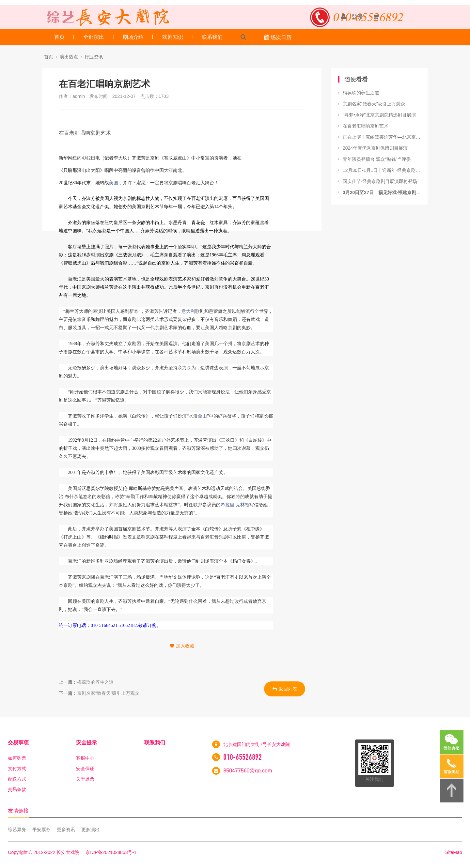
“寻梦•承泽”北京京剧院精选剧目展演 (379, 115)
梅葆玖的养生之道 (95, 682)
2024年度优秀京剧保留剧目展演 (375, 148)
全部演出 (94, 37)
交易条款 (17, 789)
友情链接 (18, 811)
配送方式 (17, 779)
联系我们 (212, 37)
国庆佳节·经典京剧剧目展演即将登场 (380, 181)
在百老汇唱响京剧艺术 (366, 126)
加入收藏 (182, 646)
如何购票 (17, 758)
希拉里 (227, 505)
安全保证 (85, 769)
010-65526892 (243, 757)
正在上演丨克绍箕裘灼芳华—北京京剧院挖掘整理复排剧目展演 (382, 137)
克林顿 (243, 505)
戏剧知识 (173, 37)
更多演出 (90, 830)
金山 (202, 416)
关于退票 (85, 779)
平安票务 (41, 830)
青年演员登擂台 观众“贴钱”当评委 (377, 159)
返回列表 (285, 689)
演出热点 (69, 57)
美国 (114, 183)
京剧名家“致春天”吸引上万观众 (108, 693)
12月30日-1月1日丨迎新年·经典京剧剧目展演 (382, 170)
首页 (59, 37)
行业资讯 (94, 57)
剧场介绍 (133, 37)
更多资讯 (66, 830)
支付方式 (17, 769)
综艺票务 (17, 830)
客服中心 (85, 758)
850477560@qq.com (248, 771)
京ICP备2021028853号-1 (111, 852)
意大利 (188, 311)
